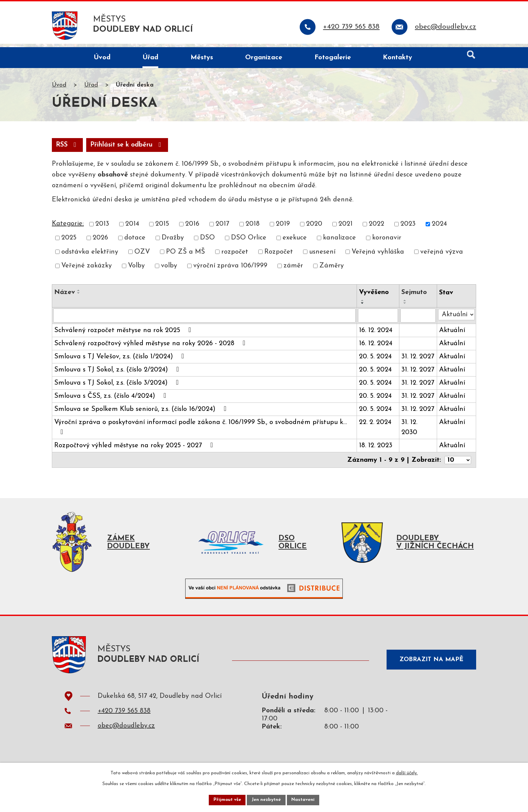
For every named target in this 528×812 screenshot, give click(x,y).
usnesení (322, 256)
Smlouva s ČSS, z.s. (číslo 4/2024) (112, 400)
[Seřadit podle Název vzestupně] (79, 294)
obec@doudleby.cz (126, 733)
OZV (142, 256)
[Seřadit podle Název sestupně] (79, 297)
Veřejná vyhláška (378, 256)
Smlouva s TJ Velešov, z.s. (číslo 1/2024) (121, 360)
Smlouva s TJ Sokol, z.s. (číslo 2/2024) (118, 373)
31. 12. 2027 (418, 361)
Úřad (91, 89)
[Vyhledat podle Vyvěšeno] (378, 320)
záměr (293, 270)
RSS (68, 149)
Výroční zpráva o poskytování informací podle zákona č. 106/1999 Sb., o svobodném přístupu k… (201, 431)
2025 (69, 242)
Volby (136, 270)
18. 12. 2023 (376, 450)
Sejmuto (414, 296)
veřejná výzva (442, 256)
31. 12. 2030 (409, 431)
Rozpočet (279, 256)
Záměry (332, 270)
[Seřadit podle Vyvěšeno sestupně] (363, 307)
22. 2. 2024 (375, 426)
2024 (439, 228)
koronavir (387, 242)
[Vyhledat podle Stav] (457, 318)
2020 (314, 228)
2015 (162, 228)
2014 (132, 228)
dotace (135, 242)
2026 (100, 242)
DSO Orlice (249, 242)
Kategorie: (68, 228)
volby (169, 270)
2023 (408, 228)
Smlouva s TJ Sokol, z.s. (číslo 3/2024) (118, 387)
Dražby (173, 242)
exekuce (295, 242)
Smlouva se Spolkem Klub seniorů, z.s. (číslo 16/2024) (142, 413)
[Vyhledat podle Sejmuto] (418, 320)
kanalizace (339, 242)
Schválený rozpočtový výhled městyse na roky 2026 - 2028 (151, 347)
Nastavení (304, 800)
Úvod (59, 89)
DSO (207, 242)
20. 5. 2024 (376, 361)
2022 (376, 228)
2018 (253, 228)
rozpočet (235, 256)
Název (65, 296)
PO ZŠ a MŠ (186, 256)
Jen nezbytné (267, 800)
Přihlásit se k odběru (130, 149)
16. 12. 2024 (376, 334)
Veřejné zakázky (87, 270)
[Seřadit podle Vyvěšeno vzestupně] (363, 304)
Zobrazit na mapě (430, 664)
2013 (102, 228)
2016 (192, 228)
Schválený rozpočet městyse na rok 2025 (124, 334)
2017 (222, 228)
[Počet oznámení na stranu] (458, 464)
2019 (283, 228)
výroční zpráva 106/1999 (230, 270)
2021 (345, 228)
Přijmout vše (227, 800)
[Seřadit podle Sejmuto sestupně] (405, 307)
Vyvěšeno (374, 296)
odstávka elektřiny (90, 256)
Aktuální (452, 334)
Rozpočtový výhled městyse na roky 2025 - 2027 (135, 449)
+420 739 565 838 (124, 718)
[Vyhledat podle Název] (205, 320)
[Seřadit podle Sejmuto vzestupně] (405, 304)
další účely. (407, 773)
